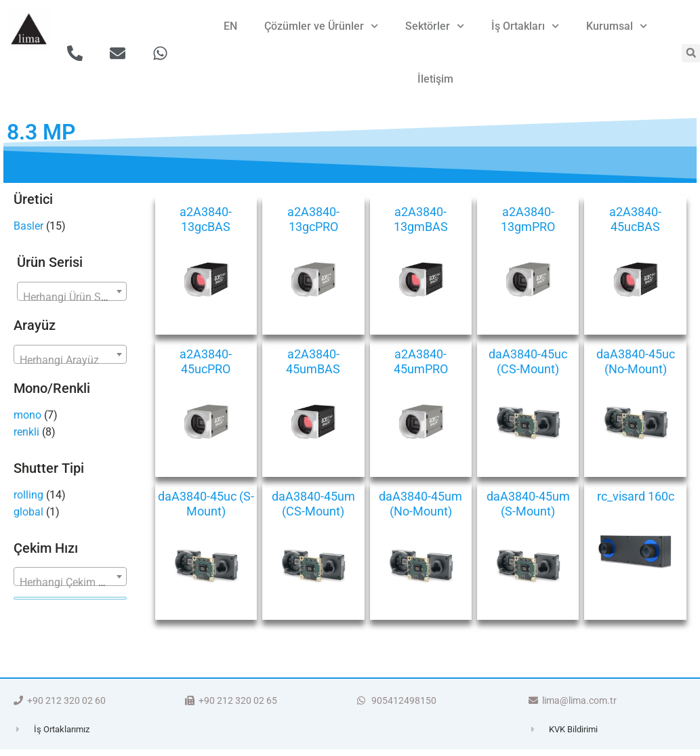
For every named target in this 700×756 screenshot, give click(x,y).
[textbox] (72, 297)
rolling (28, 495)
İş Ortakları (525, 26)
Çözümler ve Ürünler (321, 26)
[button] (691, 53)
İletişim (435, 79)
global (28, 512)
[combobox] (72, 291)
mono (27, 415)
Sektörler (435, 26)
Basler (28, 226)
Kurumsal (617, 26)
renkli (26, 432)
